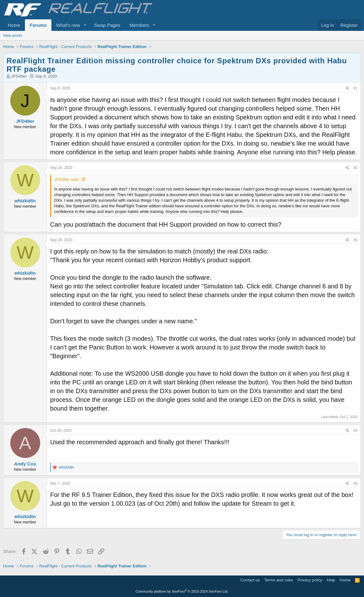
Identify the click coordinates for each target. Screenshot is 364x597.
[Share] (347, 88)
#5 (355, 484)
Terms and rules (279, 580)
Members (139, 25)
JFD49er (19, 76)
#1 (355, 88)
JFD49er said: (67, 179)
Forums (38, 25)
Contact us (250, 580)
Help (331, 580)
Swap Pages (107, 25)
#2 (355, 168)
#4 (355, 431)
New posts (13, 35)
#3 (355, 240)
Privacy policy (310, 580)
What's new (68, 25)
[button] (85, 25)
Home (14, 25)
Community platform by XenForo (182, 591)
